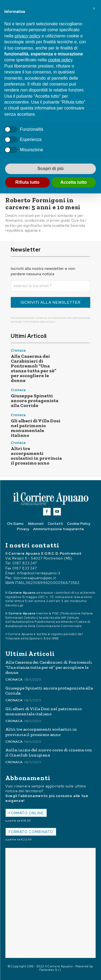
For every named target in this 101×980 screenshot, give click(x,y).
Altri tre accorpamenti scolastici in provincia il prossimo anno (36, 456)
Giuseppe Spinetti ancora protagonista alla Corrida (35, 401)
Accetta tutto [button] (74, 182)
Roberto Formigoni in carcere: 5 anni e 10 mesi (43, 204)
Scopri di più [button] (50, 169)
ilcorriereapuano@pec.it (35, 578)
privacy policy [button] (27, 36)
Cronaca (18, 350)
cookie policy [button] (60, 60)
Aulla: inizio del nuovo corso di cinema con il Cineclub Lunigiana (49, 752)
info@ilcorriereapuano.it (39, 573)
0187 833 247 (25, 563)
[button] (94, 9)
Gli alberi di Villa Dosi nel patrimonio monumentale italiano (36, 428)
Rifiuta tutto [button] (27, 182)
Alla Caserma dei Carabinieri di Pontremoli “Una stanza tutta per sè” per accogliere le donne (34, 368)
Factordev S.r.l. (50, 970)
